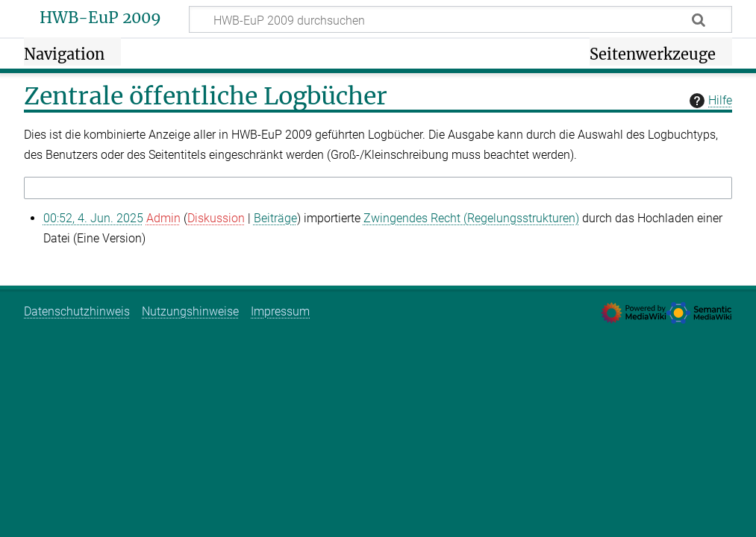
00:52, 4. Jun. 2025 (93, 218)
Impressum (280, 311)
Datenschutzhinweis (77, 311)
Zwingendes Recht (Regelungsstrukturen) (471, 218)
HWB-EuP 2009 (100, 18)
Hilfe (709, 101)
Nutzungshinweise (190, 311)
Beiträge (275, 218)
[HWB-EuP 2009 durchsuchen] (460, 19)
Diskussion (216, 218)
